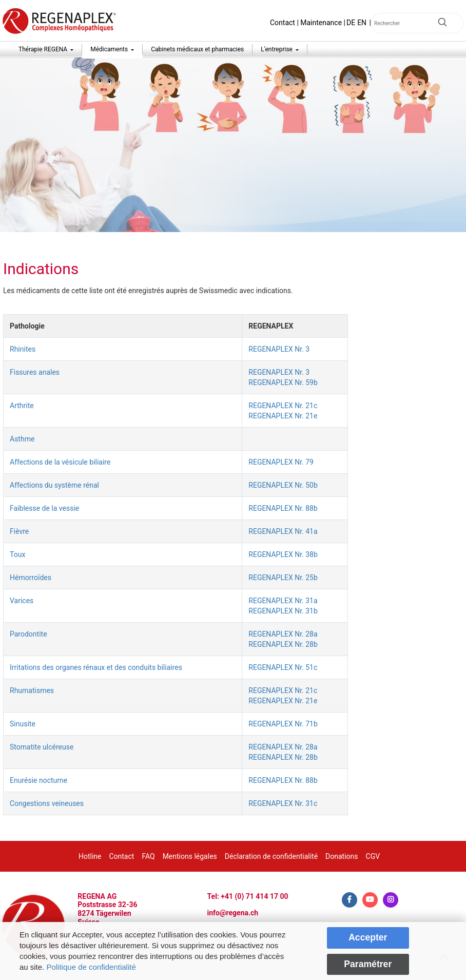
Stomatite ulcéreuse (42, 747)
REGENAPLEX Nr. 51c (283, 667)
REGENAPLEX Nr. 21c (283, 406)
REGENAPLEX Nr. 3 (279, 349)
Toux (17, 554)
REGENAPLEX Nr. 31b (283, 611)
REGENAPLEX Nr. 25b (283, 578)
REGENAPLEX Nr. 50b (283, 485)
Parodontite (28, 634)
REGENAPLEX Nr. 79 (281, 462)
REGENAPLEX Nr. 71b (283, 724)
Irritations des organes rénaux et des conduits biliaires (96, 667)
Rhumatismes (32, 690)
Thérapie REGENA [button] (44, 49)
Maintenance (321, 23)
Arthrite (22, 406)
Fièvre (19, 531)
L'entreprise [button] (277, 49)
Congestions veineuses (47, 803)
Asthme (22, 439)
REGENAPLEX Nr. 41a (283, 531)
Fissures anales (35, 372)
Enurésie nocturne (38, 780)
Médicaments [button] (110, 49)
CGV (373, 856)
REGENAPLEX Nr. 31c (283, 803)
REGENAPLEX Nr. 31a (283, 601)
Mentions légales (190, 856)
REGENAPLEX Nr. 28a (283, 634)
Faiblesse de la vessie (44, 508)
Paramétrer (368, 964)
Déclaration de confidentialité (271, 856)
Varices (22, 601)
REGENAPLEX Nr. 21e (283, 416)
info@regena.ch (233, 913)
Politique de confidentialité (91, 967)
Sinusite (23, 724)
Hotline (90, 856)
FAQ (148, 856)
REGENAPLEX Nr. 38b (283, 554)
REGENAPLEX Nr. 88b (283, 508)
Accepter (368, 937)
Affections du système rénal (54, 485)
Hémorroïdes (31, 578)
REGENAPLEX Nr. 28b (283, 644)
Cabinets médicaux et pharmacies (197, 49)
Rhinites (23, 349)
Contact (283, 23)
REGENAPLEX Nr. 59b (283, 382)
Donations (342, 856)
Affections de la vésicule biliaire (60, 462)
